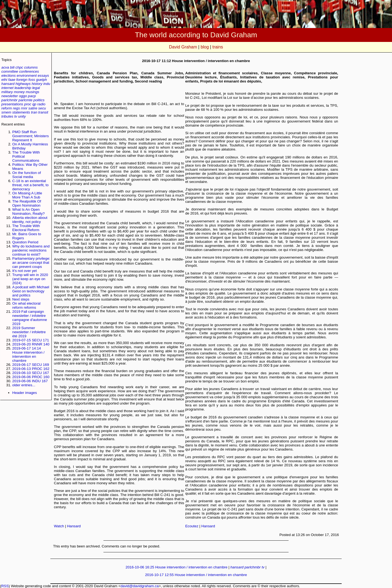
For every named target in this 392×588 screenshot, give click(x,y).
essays (43, 76)
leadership (23, 88)
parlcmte (25, 100)
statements (21, 112)
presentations (12, 104)
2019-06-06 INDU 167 (30, 381)
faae (12, 80)
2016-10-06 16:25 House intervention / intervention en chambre (176, 567)
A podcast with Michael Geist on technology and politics (31, 291)
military (7, 92)
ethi (4, 80)
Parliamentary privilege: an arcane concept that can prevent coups (31, 263)
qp (34, 104)
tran (34, 112)
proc (28, 104)
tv (16, 116)
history (37, 84)
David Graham (183, 47)
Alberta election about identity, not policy (30, 220)
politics (39, 100)
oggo (23, 96)
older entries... (24, 385)
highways (23, 84)
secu (42, 108)
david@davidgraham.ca (140, 586)
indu (47, 84)
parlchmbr (9, 100)
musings (33, 92)
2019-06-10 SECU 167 (31, 373)
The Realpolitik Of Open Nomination (27, 203)
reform (7, 108)
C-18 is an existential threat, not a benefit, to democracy (30, 185)
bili (12, 67)
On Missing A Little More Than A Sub (27, 195)
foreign (22, 80)
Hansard (74, 526)
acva (5, 67)
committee (10, 71)
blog (205, 47)
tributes (7, 116)
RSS (5, 586)
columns (31, 67)
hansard (8, 84)
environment (27, 76)
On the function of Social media (27, 175)
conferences (29, 71)
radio (41, 104)
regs (16, 108)
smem (6, 112)
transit (43, 112)
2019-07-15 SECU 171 (31, 340)
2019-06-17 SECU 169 (31, 365)
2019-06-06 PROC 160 (31, 377)
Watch (59, 526)
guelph (41, 80)
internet (7, 88)
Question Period (25, 242)
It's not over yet (24, 271)
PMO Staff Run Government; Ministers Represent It (30, 136)
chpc (19, 67)
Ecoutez (192, 526)
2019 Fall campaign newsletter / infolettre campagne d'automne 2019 (30, 318)
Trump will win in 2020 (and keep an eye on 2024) (30, 279)
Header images (24, 393)
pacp (32, 96)
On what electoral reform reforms (26, 305)
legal (36, 88)
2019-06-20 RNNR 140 (31, 344)
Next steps (21, 299)
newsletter (10, 96)
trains (218, 47)
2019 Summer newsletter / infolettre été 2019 (29, 332)
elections (9, 76)
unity (22, 116)
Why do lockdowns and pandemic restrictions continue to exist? (31, 250)
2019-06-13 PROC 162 (31, 369)
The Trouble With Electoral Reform (26, 228)
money (19, 92)
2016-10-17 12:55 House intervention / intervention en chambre (196, 575)
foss (32, 80)
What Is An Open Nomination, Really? (28, 212)
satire (33, 108)
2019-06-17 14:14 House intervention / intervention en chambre (28, 354)
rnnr (24, 108)
